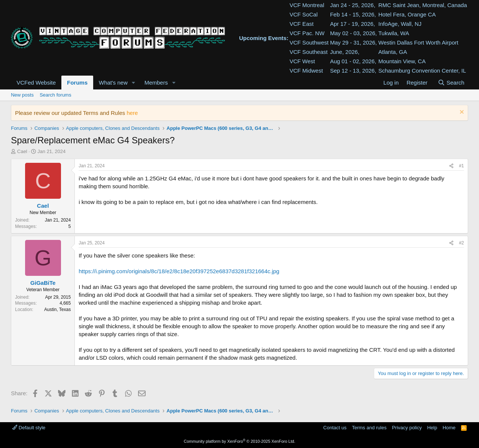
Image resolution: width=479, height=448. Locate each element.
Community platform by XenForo (239, 441)
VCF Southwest (309, 42)
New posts (22, 95)
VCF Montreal (307, 5)
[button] (134, 83)
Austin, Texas (57, 310)
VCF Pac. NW (307, 33)
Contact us (335, 428)
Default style (29, 428)
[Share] (451, 166)
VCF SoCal (304, 14)
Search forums (56, 95)
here (132, 113)
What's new (113, 83)
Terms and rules (369, 428)
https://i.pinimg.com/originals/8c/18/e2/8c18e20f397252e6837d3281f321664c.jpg (179, 271)
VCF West (302, 61)
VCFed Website (36, 83)
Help (432, 428)
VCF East (302, 24)
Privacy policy (407, 428)
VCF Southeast (309, 52)
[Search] (451, 83)
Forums (77, 83)
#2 (461, 243)
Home (449, 428)
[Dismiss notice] (461, 113)
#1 (461, 166)
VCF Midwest (306, 71)
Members (156, 83)
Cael (22, 151)
